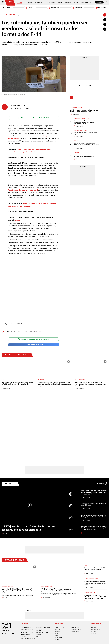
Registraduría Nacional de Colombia (33, 332)
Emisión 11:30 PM (101, 8)
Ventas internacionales (43, 572)
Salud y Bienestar (50, 2)
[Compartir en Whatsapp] (105, 29)
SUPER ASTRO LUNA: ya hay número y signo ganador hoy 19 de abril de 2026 (56, 530)
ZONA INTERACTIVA (95, 569)
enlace (17, 220)
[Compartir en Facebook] (105, 20)
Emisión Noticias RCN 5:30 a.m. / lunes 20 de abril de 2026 (94, 444)
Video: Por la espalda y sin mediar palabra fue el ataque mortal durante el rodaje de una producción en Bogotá (86, 122)
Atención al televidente (27, 569)
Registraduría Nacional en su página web (23, 190)
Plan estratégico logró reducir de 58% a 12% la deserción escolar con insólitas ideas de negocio (54, 384)
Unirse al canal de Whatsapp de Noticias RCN (34, 118)
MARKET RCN (94, 573)
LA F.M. (56, 573)
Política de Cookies (66, 585)
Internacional (29, 2)
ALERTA (57, 575)
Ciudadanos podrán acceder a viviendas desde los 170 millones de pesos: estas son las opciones (86, 145)
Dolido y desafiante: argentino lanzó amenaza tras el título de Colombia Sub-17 (85, 111)
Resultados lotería (47, 526)
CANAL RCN (99, 2)
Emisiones (7, 8)
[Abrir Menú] (3, 2)
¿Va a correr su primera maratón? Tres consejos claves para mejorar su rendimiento (95, 509)
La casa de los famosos (91, 518)
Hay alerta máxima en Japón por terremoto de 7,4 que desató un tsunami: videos (86, 156)
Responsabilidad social (27, 567)
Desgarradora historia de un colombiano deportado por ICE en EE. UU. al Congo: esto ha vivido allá (95, 536)
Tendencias (68, 2)
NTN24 (56, 567)
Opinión (76, 2)
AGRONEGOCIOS (75, 571)
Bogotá (76, 141)
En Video (10, 423)
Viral (85, 505)
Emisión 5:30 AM (30, 8)
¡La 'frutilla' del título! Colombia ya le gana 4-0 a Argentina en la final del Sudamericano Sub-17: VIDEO (18, 530)
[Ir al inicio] (10, 3)
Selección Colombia (76, 107)
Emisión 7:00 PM (77, 8)
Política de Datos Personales (51, 585)
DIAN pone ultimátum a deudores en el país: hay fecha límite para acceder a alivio (86, 133)
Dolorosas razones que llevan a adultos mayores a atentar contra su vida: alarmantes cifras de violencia (90, 384)
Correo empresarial (26, 574)
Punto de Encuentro (86, 2)
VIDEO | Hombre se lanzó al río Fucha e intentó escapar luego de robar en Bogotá (29, 468)
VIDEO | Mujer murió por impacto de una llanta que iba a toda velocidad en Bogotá (94, 456)
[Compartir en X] (105, 24)
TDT (64, 567)
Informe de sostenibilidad (40, 570)
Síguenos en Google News (34, 345)
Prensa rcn (24, 576)
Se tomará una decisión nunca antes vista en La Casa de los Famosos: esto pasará (95, 523)
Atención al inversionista (28, 578)
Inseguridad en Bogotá (81, 118)
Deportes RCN (39, 2)
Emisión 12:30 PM (54, 8)
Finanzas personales (80, 130)
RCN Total (57, 569)
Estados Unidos (89, 532)
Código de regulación (27, 572)
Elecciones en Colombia (14, 332)
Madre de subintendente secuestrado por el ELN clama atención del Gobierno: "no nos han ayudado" (93, 432)
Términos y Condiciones (79, 585)
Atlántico (41, 379)
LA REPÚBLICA (75, 567)
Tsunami (76, 152)
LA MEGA (57, 579)
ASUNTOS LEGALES (76, 569)
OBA (37, 576)
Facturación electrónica (43, 567)
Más (102, 423)
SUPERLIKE (93, 571)
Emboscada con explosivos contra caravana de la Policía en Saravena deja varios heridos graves (17, 384)
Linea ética (39, 574)
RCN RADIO (57, 571)
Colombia (19, 2)
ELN (3, 379)
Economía (60, 2)
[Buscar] (107, 2)
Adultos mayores (80, 379)
